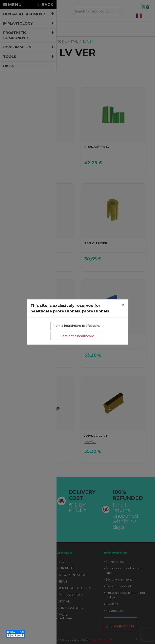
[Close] (123, 305)
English (141, 639)
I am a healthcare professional (78, 326)
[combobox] (141, 639)
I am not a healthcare (77, 336)
